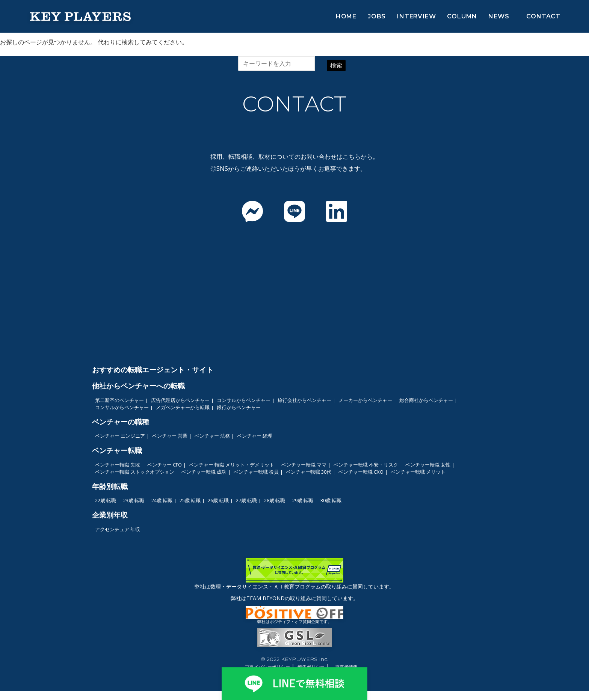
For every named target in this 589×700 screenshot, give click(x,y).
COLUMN (462, 16)
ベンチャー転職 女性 (428, 465)
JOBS (377, 16)
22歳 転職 (106, 500)
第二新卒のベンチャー (119, 400)
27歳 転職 (246, 500)
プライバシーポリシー (267, 667)
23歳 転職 (134, 500)
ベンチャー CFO (165, 465)
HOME (346, 16)
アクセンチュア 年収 (118, 529)
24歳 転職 (162, 500)
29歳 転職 (303, 500)
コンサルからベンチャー (244, 400)
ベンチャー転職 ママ (304, 465)
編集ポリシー (311, 667)
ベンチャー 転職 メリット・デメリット (232, 465)
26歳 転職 (218, 500)
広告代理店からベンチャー (180, 400)
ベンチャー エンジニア (120, 436)
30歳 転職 (331, 500)
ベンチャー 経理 (255, 436)
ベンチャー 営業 (170, 436)
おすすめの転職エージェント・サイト (153, 370)
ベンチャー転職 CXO (361, 472)
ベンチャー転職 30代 (309, 472)
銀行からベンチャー (239, 407)
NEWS (499, 16)
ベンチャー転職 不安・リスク (366, 465)
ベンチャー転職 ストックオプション (135, 472)
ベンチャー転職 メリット (418, 472)
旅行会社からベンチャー (304, 400)
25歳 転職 (190, 500)
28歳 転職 (275, 500)
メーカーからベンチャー (365, 400)
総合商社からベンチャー (426, 400)
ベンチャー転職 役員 (256, 472)
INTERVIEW (416, 16)
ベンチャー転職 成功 (204, 472)
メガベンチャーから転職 (183, 407)
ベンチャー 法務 (212, 436)
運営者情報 (346, 667)
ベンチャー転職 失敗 (118, 465)
